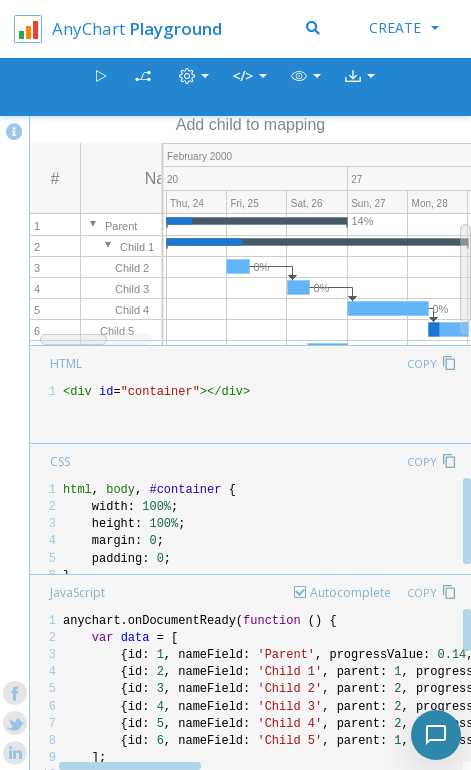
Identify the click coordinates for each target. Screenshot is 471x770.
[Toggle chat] (436, 735)
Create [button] (404, 27)
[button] (306, 87)
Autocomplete (350, 592)
